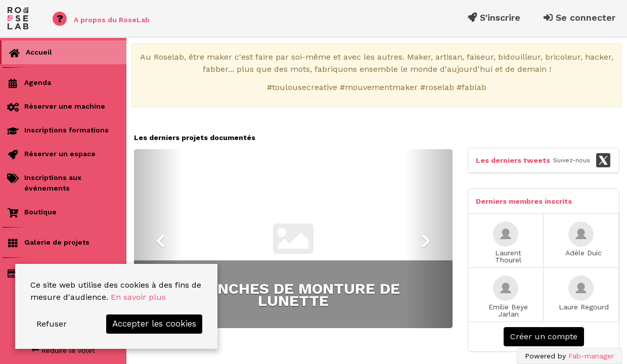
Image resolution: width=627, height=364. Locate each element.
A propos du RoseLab (101, 19)
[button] (158, 239)
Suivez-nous (582, 160)
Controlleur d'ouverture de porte (294, 294)
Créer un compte (544, 336)
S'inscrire (494, 17)
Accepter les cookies (154, 324)
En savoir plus (138, 297)
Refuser (52, 324)
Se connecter (579, 17)
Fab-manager (591, 356)
